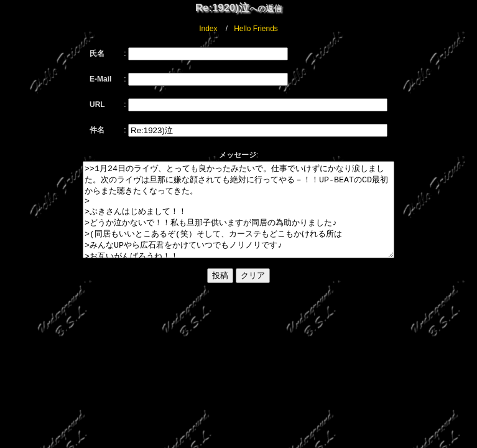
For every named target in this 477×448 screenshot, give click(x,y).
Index (208, 29)
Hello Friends (256, 29)
